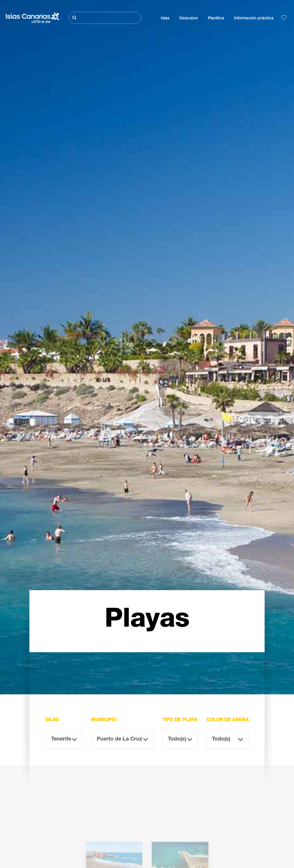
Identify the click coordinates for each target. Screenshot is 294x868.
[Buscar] (105, 18)
